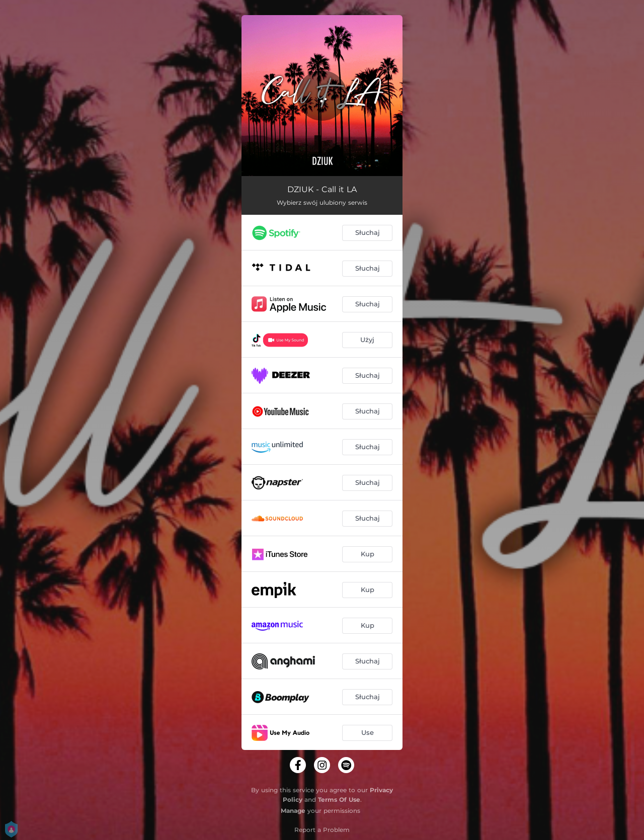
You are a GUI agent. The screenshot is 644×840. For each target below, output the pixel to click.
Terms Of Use (339, 800)
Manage (293, 811)
